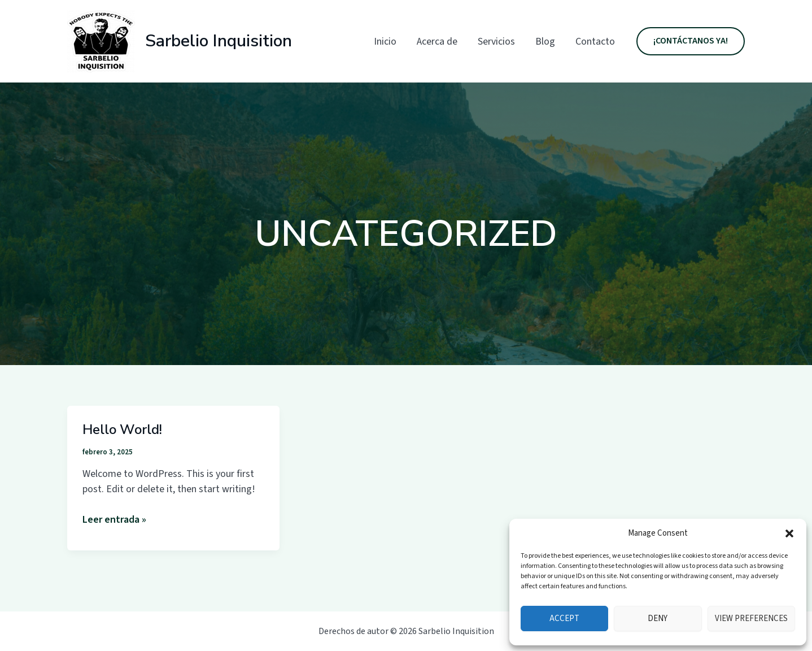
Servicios (496, 42)
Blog (545, 42)
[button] (789, 533)
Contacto (595, 42)
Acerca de (437, 42)
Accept (564, 619)
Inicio (385, 42)
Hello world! (122, 429)
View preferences (751, 619)
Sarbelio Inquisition (219, 41)
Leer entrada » (114, 520)
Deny (658, 619)
